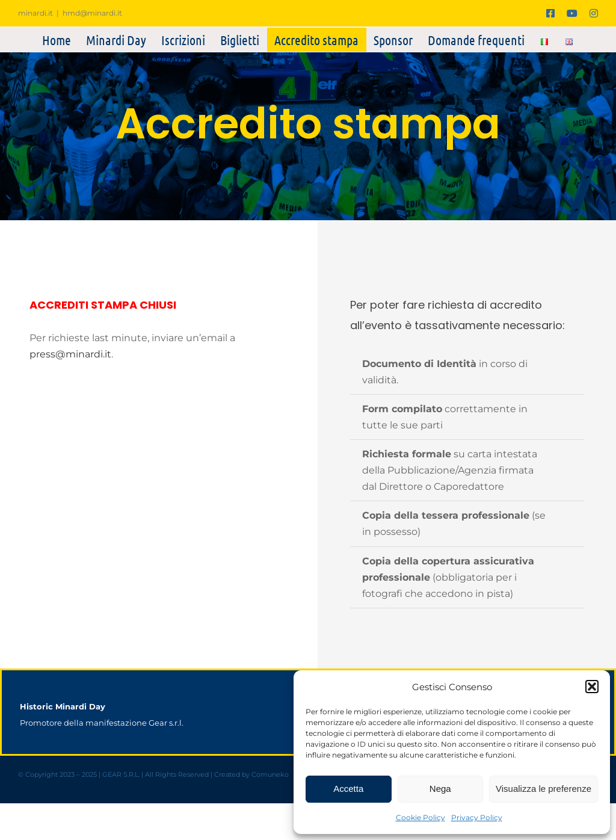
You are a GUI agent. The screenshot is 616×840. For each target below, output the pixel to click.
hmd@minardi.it (92, 13)
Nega (440, 789)
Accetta (348, 789)
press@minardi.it (70, 354)
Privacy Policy (477, 817)
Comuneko (270, 775)
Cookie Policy (420, 817)
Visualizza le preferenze (544, 789)
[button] (592, 687)
